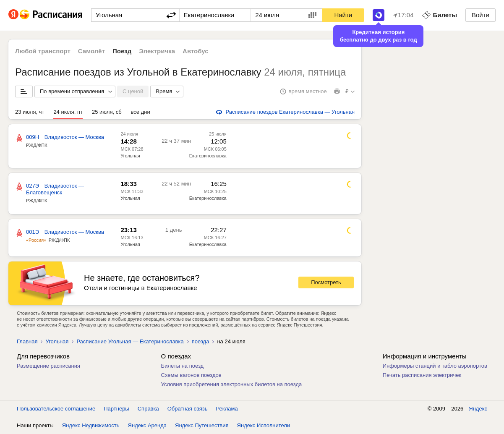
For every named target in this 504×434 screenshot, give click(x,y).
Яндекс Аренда (147, 425)
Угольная (130, 156)
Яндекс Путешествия (202, 425)
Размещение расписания (48, 366)
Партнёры (116, 409)
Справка (148, 409)
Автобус (196, 51)
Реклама (227, 409)
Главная (27, 341)
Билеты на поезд (183, 366)
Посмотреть (326, 282)
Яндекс (478, 409)
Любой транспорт (43, 51)
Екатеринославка (208, 156)
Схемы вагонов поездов (191, 375)
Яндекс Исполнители (264, 425)
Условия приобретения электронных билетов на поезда (232, 384)
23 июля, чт (30, 112)
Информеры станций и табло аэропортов (435, 366)
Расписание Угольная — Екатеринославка (130, 341)
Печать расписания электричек (422, 375)
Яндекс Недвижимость (91, 425)
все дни (141, 112)
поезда (201, 341)
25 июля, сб (107, 112)
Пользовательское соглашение (56, 409)
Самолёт (91, 51)
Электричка (157, 51)
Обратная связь (188, 409)
